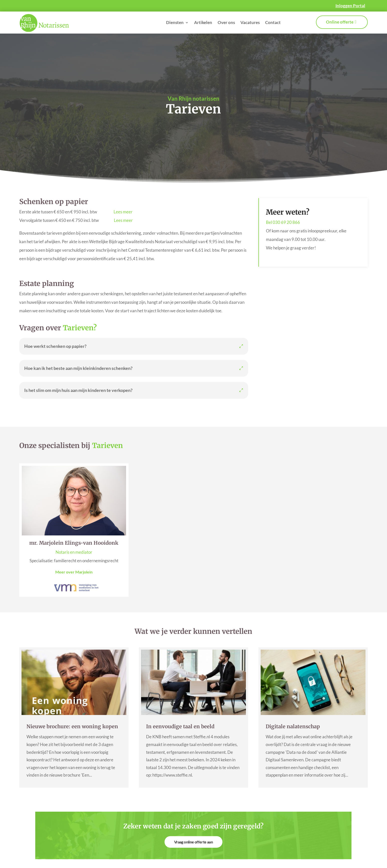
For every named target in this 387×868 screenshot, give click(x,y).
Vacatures (250, 22)
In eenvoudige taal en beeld (180, 726)
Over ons (226, 22)
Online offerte (340, 22)
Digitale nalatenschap (293, 726)
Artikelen (203, 22)
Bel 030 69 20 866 (283, 222)
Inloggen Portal (350, 6)
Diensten (175, 22)
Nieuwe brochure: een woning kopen (72, 726)
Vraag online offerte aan (193, 842)
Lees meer (123, 212)
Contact (273, 22)
